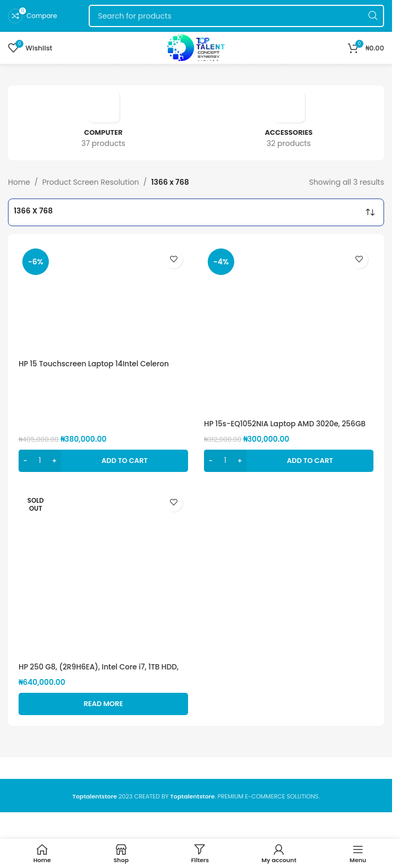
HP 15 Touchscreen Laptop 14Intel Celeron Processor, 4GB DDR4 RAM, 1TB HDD (96, 369)
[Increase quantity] (54, 461)
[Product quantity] (40, 461)
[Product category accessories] (289, 123)
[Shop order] (370, 212)
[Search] (236, 16)
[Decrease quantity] (25, 461)
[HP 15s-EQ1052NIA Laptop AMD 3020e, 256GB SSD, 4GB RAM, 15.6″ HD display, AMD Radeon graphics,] (289, 329)
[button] (103, 461)
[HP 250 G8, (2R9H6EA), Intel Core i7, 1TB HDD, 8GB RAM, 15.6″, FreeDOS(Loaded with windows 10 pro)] (103, 573)
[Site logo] (196, 47)
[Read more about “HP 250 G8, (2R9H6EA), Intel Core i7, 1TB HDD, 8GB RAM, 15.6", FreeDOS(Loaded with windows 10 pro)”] (103, 704)
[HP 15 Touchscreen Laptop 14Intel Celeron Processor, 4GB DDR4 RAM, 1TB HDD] (103, 299)
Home (19, 182)
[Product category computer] (103, 123)
